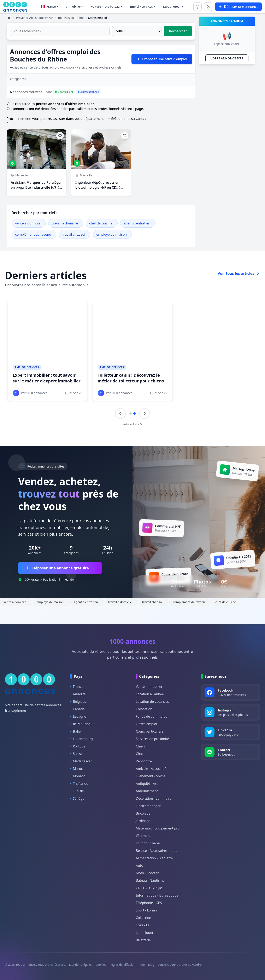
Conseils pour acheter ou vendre (180, 965)
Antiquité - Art (147, 784)
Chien (140, 746)
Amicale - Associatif (151, 769)
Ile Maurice (80, 724)
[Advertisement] (227, 129)
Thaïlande (79, 784)
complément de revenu (33, 234)
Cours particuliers (150, 731)
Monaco (78, 776)
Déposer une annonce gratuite (60, 568)
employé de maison (111, 234)
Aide (142, 965)
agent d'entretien (137, 223)
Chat (139, 754)
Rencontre (144, 761)
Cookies (101, 965)
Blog (151, 965)
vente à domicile (28, 223)
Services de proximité (152, 739)
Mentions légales (81, 965)
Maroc (76, 769)
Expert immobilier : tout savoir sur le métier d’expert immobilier (47, 378)
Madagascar (81, 761)
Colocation (144, 709)
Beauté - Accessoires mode (157, 851)
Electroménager (148, 806)
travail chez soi (74, 234)
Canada (78, 709)
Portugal (78, 746)
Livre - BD (143, 925)
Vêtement (143, 836)
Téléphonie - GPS (149, 903)
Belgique (78, 702)
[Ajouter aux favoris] (60, 136)
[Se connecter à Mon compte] (198, 7)
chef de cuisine (101, 223)
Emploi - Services (27, 367)
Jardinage (143, 821)
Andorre (78, 694)
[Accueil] (9, 18)
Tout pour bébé (148, 843)
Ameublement (147, 791)
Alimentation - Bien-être (154, 858)
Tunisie (77, 791)
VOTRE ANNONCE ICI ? (227, 58)
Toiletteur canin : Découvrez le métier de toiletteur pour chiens (131, 378)
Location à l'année (150, 694)
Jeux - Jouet (145, 933)
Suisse (76, 754)
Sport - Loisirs (146, 910)
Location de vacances (152, 702)
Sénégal (78, 798)
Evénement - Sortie (151, 776)
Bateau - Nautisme (150, 880)
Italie (75, 731)
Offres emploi (146, 724)
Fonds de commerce (152, 716)
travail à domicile (65, 223)
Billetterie (143, 940)
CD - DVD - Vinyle (149, 888)
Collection (143, 918)
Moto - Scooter (147, 873)
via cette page (132, 109)
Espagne (78, 716)
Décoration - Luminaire (154, 798)
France (50, 7)
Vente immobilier (149, 687)
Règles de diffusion (122, 965)
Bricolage (143, 813)
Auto (140, 865)
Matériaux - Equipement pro (158, 828)
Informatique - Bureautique (157, 895)
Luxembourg (82, 739)
